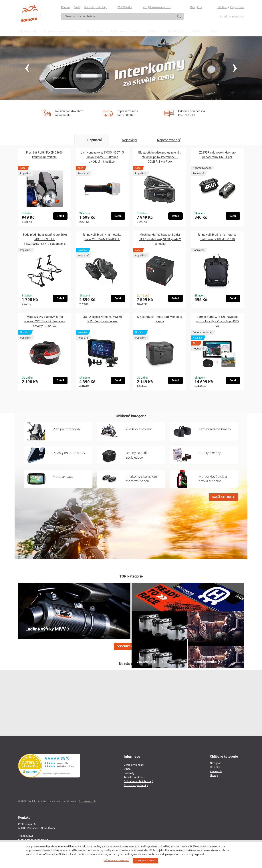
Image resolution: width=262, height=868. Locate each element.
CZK (193, 7)
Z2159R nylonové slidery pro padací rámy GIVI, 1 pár (217, 155)
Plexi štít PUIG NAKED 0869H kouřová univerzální (45, 155)
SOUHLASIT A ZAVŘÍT (145, 861)
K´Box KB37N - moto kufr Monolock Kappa (160, 319)
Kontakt (66, 7)
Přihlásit (222, 7)
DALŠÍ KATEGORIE (224, 497)
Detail (60, 216)
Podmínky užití (87, 801)
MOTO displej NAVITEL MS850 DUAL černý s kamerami (102, 319)
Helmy (214, 775)
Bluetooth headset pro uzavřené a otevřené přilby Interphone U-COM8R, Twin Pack (160, 157)
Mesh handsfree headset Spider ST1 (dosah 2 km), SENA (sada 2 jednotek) (160, 239)
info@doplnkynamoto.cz (157, 7)
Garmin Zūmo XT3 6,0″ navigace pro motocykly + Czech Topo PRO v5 (217, 321)
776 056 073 (125, 7)
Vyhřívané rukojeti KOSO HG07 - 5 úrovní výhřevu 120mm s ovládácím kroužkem (102, 157)
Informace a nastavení (116, 860)
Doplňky (215, 767)
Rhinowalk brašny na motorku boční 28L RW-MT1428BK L (102, 237)
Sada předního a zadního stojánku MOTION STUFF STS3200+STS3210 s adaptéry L (45, 239)
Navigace (216, 763)
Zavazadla (216, 771)
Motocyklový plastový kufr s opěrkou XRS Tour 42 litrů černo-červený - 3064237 (45, 321)
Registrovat (237, 7)
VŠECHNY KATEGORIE (131, 646)
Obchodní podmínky (95, 7)
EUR (200, 7)
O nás (77, 7)
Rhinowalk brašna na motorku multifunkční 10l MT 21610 (217, 237)
